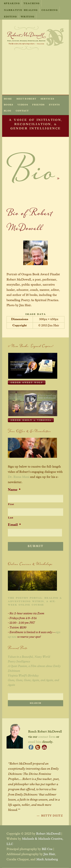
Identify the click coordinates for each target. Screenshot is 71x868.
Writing (28, 17)
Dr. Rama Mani (19, 477)
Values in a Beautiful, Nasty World (29, 657)
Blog (8, 111)
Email (14, 525)
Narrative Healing (21, 10)
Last (11, 518)
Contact (22, 111)
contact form (47, 737)
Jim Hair (49, 854)
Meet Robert (26, 99)
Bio (31, 176)
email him (35, 742)
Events (54, 105)
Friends (38, 105)
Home (8, 99)
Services (47, 99)
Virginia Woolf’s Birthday (23, 676)
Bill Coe (47, 849)
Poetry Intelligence (19, 662)
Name (14, 490)
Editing (10, 17)
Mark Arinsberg (47, 859)
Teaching (31, 4)
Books (9, 105)
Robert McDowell (48, 834)
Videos (23, 105)
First (11, 504)
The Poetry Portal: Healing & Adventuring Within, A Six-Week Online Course (35, 602)
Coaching (50, 10)
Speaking (12, 4)
